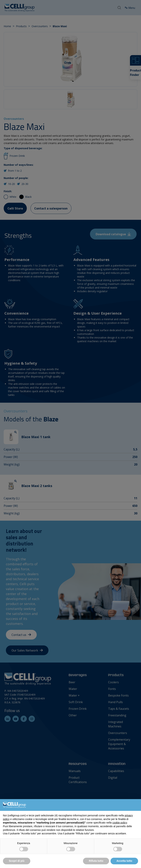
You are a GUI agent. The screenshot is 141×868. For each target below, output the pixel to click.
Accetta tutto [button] (124, 861)
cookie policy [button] (120, 823)
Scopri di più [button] (17, 861)
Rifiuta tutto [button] (96, 861)
